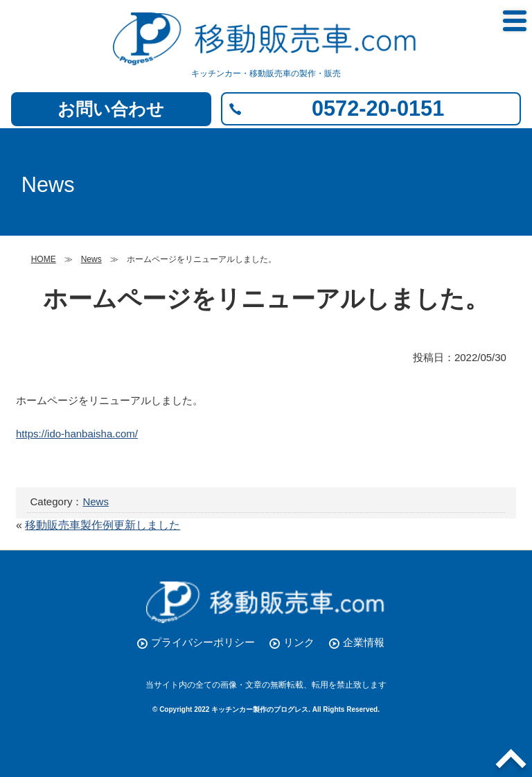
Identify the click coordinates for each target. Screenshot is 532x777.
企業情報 (364, 642)
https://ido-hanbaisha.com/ (77, 434)
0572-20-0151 (378, 108)
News (96, 501)
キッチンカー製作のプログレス (260, 709)
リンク (299, 642)
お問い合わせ (111, 109)
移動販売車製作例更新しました (103, 525)
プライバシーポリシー (203, 642)
